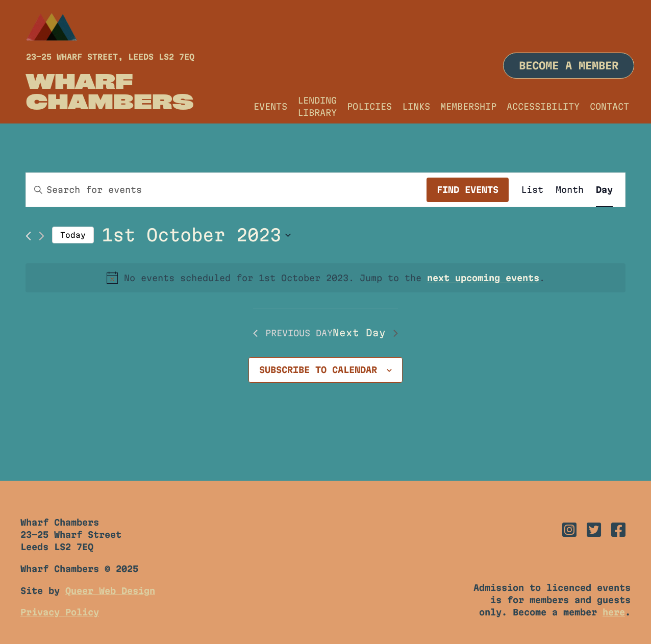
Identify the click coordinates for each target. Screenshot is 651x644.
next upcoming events (483, 278)
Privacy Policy (60, 612)
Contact (609, 106)
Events (270, 106)
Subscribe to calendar (318, 370)
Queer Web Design (110, 591)
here (614, 612)
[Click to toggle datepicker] (196, 235)
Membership (468, 106)
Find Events (468, 190)
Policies (369, 106)
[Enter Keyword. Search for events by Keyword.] (226, 190)
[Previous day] (28, 236)
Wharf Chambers (110, 91)
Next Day (365, 333)
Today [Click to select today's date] (73, 235)
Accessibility (543, 106)
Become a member (569, 66)
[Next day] (42, 236)
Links (416, 106)
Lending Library (317, 106)
